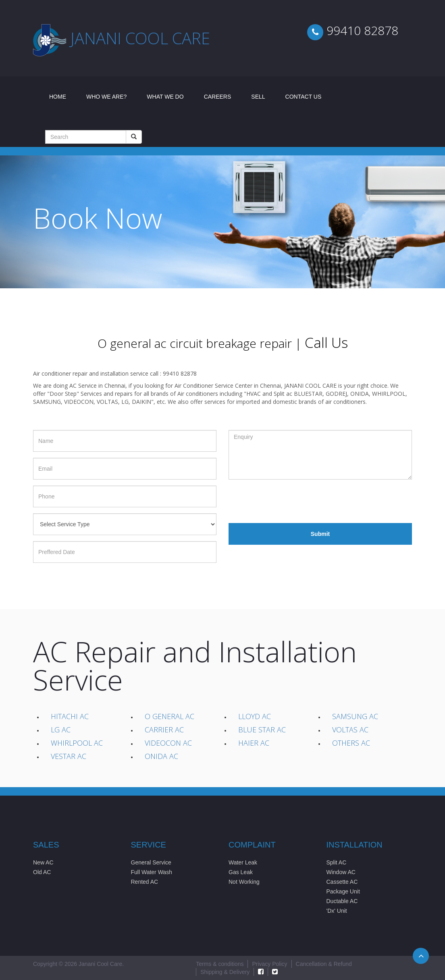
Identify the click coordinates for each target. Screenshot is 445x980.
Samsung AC (355, 716)
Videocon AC (168, 743)
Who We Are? (106, 97)
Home (63, 96)
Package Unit (343, 891)
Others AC (351, 743)
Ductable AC (342, 901)
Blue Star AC (262, 730)
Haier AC (254, 743)
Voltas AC (350, 730)
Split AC (337, 862)
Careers (218, 97)
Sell (258, 97)
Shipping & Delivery (225, 972)
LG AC (61, 730)
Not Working (244, 882)
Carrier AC (164, 730)
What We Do (165, 97)
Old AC (42, 872)
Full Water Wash (152, 872)
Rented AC (145, 882)
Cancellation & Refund (324, 964)
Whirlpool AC (77, 743)
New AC (43, 862)
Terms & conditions (220, 964)
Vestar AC (69, 756)
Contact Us (304, 97)
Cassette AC (342, 882)
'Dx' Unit (337, 911)
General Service (151, 862)
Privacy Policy (269, 964)
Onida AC (161, 756)
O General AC (169, 716)
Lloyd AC (255, 716)
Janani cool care (140, 38)
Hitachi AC (70, 716)
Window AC (341, 872)
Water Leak (243, 862)
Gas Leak (241, 872)
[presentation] (290, 501)
